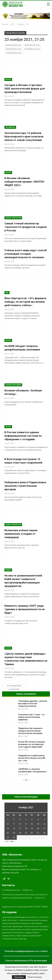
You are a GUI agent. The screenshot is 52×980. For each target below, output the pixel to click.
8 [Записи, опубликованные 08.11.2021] (8, 824)
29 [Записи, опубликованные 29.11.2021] (8, 837)
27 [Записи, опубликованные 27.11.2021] (38, 833)
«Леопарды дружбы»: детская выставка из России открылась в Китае (33, 704)
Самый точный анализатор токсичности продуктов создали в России (26, 227)
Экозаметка (10, 127)
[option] (26, 738)
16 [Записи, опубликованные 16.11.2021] (14, 828)
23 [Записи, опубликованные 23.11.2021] (14, 833)
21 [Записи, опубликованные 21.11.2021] (44, 828)
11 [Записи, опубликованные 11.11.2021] (26, 824)
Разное (8, 79)
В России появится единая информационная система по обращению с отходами (23, 436)
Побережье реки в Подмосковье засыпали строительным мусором (25, 486)
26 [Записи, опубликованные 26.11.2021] (32, 833)
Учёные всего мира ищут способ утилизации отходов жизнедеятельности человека (26, 254)
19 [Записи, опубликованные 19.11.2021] (32, 828)
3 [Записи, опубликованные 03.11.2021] (20, 819)
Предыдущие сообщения (14, 686)
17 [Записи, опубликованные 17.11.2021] (20, 828)
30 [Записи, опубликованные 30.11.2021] (14, 837)
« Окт (7, 841)
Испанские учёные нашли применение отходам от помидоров (21, 534)
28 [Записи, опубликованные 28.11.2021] (44, 833)
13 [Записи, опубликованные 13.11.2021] (38, 824)
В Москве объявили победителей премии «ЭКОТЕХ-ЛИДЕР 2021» (25, 182)
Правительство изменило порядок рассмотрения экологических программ (30, 731)
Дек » (12, 841)
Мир (7, 293)
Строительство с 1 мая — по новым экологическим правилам (31, 717)
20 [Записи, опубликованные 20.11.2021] (38, 828)
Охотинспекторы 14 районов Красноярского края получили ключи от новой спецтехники (24, 136)
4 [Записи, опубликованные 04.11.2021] (26, 819)
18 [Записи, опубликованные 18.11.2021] (26, 828)
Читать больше (35, 977)
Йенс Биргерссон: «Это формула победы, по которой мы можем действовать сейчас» (25, 302)
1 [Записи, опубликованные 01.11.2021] (8, 819)
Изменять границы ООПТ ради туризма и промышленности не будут (25, 609)
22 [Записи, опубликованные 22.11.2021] (8, 833)
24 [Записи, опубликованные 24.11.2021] (20, 833)
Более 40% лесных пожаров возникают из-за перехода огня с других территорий (31, 744)
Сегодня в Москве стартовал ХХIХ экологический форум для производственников (25, 89)
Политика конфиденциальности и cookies (26, 951)
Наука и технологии (13, 218)
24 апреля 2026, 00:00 (13, 49)
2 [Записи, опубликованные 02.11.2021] (14, 819)
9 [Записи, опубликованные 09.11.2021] (14, 824)
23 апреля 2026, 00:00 (32, 49)
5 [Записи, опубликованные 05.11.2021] (32, 819)
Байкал (8, 570)
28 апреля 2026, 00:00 (13, 45)
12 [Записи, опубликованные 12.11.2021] (32, 824)
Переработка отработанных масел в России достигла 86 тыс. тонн (32, 758)
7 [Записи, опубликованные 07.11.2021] (44, 819)
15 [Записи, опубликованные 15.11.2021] (8, 828)
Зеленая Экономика (13, 385)
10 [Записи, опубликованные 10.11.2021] (20, 824)
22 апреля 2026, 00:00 (13, 53)
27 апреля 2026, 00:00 (32, 45)
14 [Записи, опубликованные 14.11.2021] (44, 824)
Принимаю (19, 977)
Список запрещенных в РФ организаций (26, 961)
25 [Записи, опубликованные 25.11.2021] (26, 833)
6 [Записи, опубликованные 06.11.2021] (38, 819)
